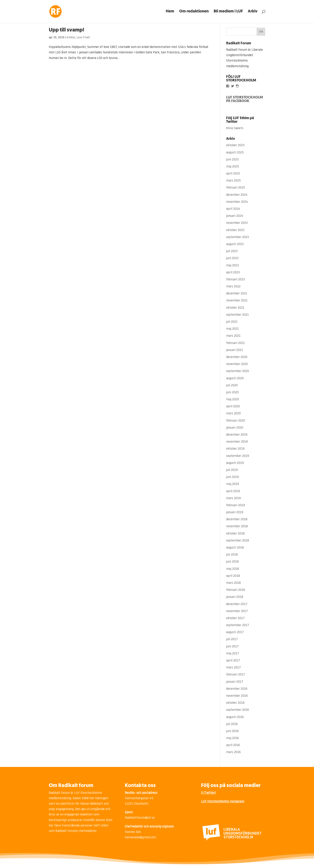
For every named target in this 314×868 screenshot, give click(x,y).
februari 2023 (235, 280)
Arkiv (253, 12)
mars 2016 (233, 752)
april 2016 (233, 745)
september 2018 (238, 541)
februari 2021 (235, 343)
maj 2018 (233, 569)
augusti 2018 (235, 548)
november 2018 (237, 526)
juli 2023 (232, 251)
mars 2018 (233, 583)
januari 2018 (235, 597)
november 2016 (237, 696)
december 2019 (237, 435)
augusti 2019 (235, 463)
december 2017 (237, 604)
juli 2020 (232, 385)
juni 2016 (232, 731)
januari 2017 (235, 682)
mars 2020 (233, 414)
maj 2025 (233, 167)
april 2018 (233, 576)
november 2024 (237, 202)
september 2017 (238, 625)
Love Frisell (83, 38)
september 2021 (237, 315)
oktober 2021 (235, 308)
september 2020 (238, 371)
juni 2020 (232, 392)
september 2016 (238, 710)
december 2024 (237, 195)
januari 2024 (235, 216)
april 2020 (233, 407)
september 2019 (238, 456)
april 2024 (233, 209)
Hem (170, 12)
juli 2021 (232, 322)
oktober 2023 (235, 230)
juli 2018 (232, 555)
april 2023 (233, 273)
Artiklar (71, 38)
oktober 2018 (235, 534)
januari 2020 (235, 428)
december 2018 (237, 519)
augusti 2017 (235, 632)
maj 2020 (233, 400)
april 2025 (233, 174)
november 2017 (237, 611)
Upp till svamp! (67, 30)
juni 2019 (232, 477)
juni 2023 (232, 258)
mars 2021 (233, 336)
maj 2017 (233, 654)
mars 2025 (233, 181)
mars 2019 (233, 498)
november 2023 (237, 223)
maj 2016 (233, 738)
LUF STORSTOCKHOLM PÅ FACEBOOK (244, 99)
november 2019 (237, 442)
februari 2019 (236, 505)
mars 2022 (233, 287)
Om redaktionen (194, 12)
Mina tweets (235, 128)
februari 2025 (236, 188)
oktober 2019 (235, 449)
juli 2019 (232, 470)
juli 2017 (232, 639)
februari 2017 (236, 675)
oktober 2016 (235, 703)
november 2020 (237, 364)
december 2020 (237, 357)
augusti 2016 (235, 717)
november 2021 (237, 301)
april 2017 (233, 661)
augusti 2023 (235, 244)
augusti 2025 (235, 153)
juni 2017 (232, 647)
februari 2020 (236, 421)
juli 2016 (232, 724)
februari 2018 (236, 590)
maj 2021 (232, 329)
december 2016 (237, 689)
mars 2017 (233, 668)
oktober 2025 (235, 145)
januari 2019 (235, 512)
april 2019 (233, 491)
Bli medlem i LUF (228, 12)
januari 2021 (235, 350)
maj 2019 (233, 484)
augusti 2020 (235, 378)
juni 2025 (232, 160)
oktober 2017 (235, 618)
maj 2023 (232, 266)
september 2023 (237, 237)
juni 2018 (232, 562)
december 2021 (237, 294)
